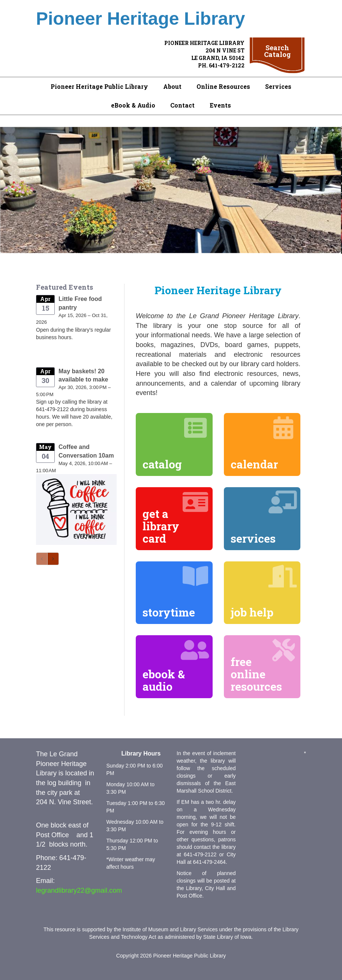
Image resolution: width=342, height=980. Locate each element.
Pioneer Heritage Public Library (99, 86)
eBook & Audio (133, 105)
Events (220, 105)
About (172, 86)
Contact (182, 105)
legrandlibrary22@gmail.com (79, 890)
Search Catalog (277, 51)
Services (278, 86)
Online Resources (223, 86)
